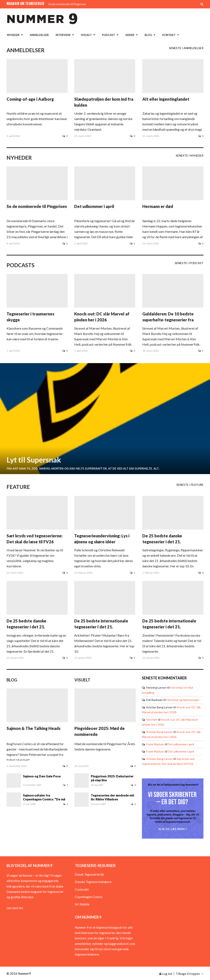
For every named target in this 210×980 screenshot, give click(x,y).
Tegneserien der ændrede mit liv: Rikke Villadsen (113, 797)
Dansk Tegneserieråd (89, 874)
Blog (148, 35)
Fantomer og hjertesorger (183, 700)
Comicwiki (82, 889)
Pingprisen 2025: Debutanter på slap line (112, 778)
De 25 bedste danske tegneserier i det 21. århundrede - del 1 (26, 627)
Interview (63, 35)
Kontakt (169, 35)
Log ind (166, 974)
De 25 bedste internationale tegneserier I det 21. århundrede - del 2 (101, 627)
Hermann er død (158, 206)
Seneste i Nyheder (190, 155)
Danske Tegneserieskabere (93, 882)
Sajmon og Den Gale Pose (42, 776)
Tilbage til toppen (190, 974)
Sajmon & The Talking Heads (34, 728)
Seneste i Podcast (189, 263)
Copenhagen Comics (89, 897)
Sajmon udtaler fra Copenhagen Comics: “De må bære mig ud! (44, 798)
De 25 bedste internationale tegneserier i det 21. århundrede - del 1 (169, 627)
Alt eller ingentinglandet (166, 99)
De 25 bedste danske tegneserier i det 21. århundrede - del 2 (162, 542)
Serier (130, 35)
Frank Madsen (155, 744)
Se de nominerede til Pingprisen (67, 4)
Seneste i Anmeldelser (186, 48)
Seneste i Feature (190, 485)
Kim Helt (152, 720)
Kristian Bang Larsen (159, 732)
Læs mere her (15, 908)
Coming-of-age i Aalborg (30, 99)
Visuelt (86, 35)
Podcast (108, 35)
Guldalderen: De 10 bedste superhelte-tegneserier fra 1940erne (168, 320)
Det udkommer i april (94, 206)
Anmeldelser (39, 35)
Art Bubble (82, 904)
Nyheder (13, 35)
